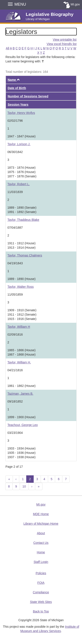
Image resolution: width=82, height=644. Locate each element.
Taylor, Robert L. (19, 184)
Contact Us (41, 543)
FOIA (41, 583)
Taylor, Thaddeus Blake (23, 220)
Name (14, 80)
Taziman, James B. (20, 394)
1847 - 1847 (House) (21, 136)
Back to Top (41, 611)
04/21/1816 (15, 370)
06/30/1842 (15, 152)
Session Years (18, 105)
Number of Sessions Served (28, 96)
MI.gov (75, 4)
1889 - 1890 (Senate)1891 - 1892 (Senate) (22, 210)
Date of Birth (17, 88)
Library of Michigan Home (41, 524)
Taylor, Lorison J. (19, 144)
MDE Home (41, 514)
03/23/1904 (15, 433)
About (41, 533)
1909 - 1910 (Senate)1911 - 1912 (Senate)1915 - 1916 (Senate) (22, 315)
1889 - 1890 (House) (21, 279)
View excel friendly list (62, 44)
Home (41, 552)
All (8, 48)
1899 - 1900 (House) (21, 417)
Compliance (41, 592)
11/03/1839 (15, 192)
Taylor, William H (19, 327)
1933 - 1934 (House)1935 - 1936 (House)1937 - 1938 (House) (21, 453)
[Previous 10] (9, 479)
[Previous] (16, 479)
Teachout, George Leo (23, 425)
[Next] (32, 486)
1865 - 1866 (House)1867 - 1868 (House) (21, 352)
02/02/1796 (15, 121)
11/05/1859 (15, 295)
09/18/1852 (15, 401)
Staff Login (41, 562)
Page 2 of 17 (14, 467)
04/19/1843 (15, 263)
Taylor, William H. (19, 362)
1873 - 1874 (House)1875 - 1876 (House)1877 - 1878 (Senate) (22, 172)
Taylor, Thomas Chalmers (25, 255)
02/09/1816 (15, 334)
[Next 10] (39, 486)
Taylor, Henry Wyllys (21, 113)
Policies (41, 573)
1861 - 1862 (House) (21, 386)
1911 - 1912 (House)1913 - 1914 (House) (21, 245)
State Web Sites (41, 602)
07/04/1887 (15, 228)
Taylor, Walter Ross (21, 287)
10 (24, 486)
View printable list (65, 40)
